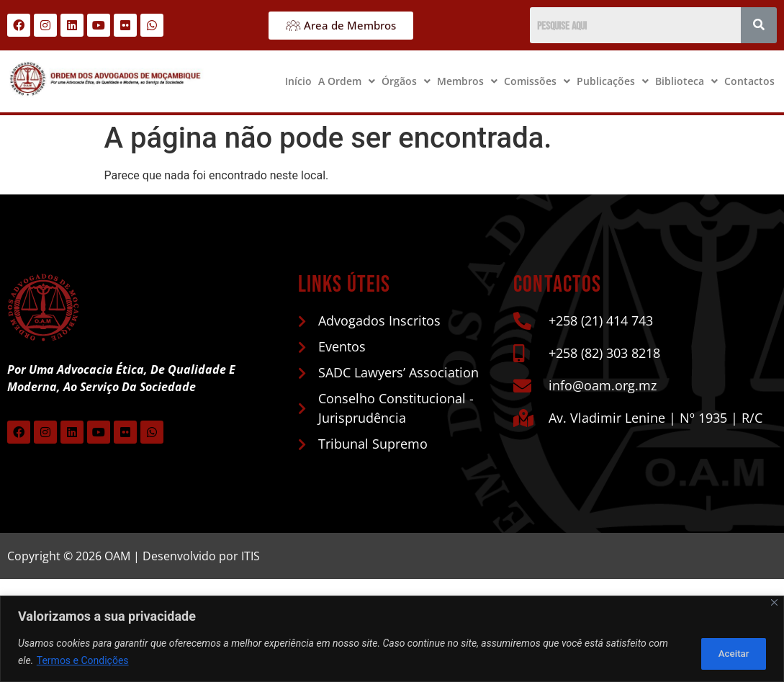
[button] (347, 81)
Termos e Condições (83, 661)
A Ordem (347, 81)
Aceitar (729, 652)
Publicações (613, 81)
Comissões (537, 81)
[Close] (774, 603)
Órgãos (406, 81)
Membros (467, 81)
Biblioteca (686, 81)
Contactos (749, 81)
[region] (392, 639)
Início (298, 81)
